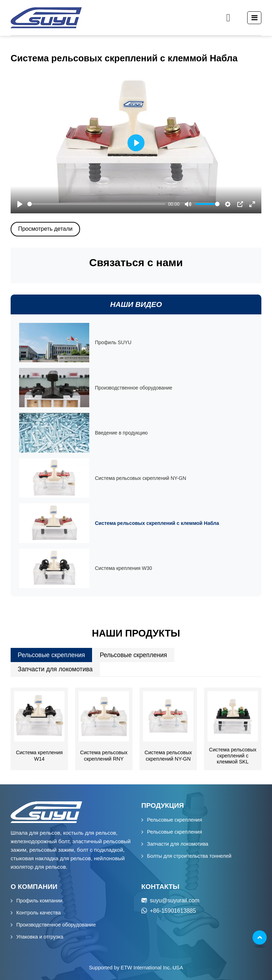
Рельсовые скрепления (51, 655)
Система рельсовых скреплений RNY (104, 755)
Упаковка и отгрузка (40, 937)
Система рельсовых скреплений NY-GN (168, 755)
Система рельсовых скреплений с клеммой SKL (233, 756)
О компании (34, 887)
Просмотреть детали (45, 229)
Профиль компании (39, 901)
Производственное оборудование (56, 925)
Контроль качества (39, 913)
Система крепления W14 (39, 755)
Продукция (163, 805)
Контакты (160, 887)
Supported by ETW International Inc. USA (136, 968)
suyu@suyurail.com (175, 900)
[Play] (20, 204)
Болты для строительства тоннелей (189, 856)
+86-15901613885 (173, 911)
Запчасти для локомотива (55, 669)
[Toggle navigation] (254, 18)
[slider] (96, 204)
